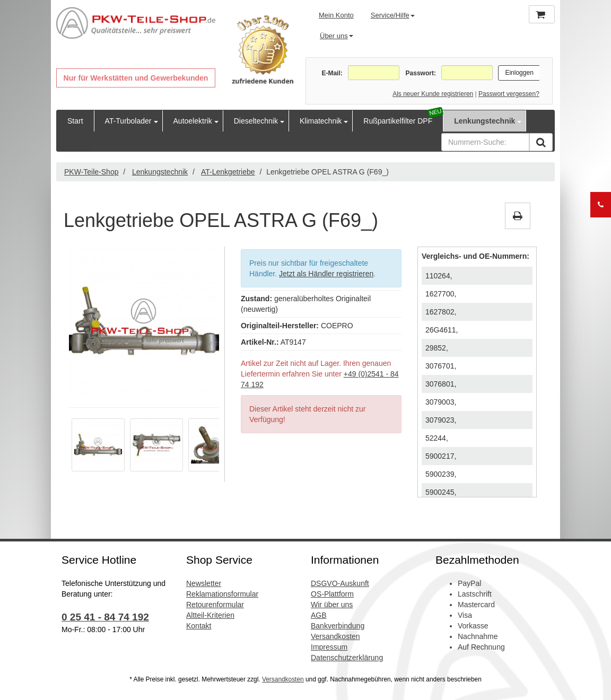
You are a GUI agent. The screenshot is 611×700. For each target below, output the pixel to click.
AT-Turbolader (128, 121)
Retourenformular (215, 605)
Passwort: (421, 73)
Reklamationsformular (222, 594)
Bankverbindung (338, 626)
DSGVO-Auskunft (340, 583)
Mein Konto (336, 15)
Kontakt (199, 626)
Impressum (329, 647)
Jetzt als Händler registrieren (326, 274)
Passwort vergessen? (509, 94)
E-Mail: (332, 73)
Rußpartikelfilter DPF (398, 121)
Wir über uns (332, 605)
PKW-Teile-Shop (91, 172)
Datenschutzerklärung (347, 658)
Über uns (337, 36)
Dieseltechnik (256, 121)
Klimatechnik (321, 121)
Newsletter (204, 583)
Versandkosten (335, 636)
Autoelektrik (193, 121)
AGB (319, 615)
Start (75, 121)
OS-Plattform (332, 594)
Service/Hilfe (393, 15)
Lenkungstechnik (485, 121)
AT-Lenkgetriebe (228, 172)
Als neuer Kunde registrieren (433, 94)
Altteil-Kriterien (210, 615)
